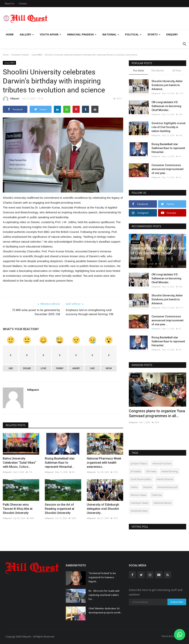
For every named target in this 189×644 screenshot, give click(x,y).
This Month (157, 70)
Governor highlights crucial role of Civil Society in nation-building (168, 127)
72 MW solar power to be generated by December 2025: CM (36, 312)
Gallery (27, 34)
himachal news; (139, 511)
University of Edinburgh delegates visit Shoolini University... (103, 509)
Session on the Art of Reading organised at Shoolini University (60, 509)
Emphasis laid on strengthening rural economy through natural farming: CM (90, 312)
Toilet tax (157, 495)
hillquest (11, 99)
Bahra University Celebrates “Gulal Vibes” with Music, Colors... (19, 463)
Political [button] (133, 34)
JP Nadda (136, 471)
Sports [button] (154, 34)
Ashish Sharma (165, 479)
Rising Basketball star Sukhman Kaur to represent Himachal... (60, 463)
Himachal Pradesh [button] (82, 34)
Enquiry (172, 34)
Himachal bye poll (167, 487)
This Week (138, 70)
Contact (23, 3)
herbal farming (170, 471)
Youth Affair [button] (50, 34)
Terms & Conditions (172, 636)
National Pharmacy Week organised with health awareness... (104, 463)
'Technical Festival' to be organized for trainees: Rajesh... (102, 577)
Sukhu (134, 487)
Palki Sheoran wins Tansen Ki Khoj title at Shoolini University (18, 509)
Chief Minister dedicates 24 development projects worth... (106, 611)
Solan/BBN (37, 55)
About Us (9, 3)
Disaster (148, 487)
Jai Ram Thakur (139, 463)
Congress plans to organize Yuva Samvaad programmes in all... (157, 413)
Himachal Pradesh (20, 55)
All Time (177, 70)
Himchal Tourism (162, 463)
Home (10, 34)
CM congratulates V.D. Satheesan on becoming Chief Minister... (166, 106)
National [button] (111, 34)
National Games (162, 503)
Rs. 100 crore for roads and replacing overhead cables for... (104, 595)
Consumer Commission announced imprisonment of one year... (167, 169)
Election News (138, 495)
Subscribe (177, 602)
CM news (151, 471)
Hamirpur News (139, 503)
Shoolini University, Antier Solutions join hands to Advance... (167, 85)
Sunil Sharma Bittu (141, 479)
